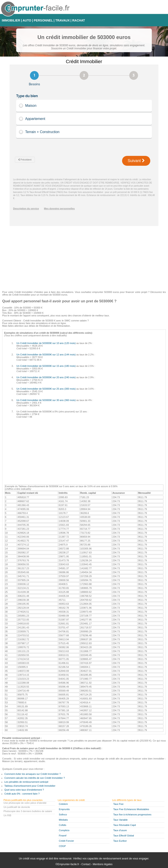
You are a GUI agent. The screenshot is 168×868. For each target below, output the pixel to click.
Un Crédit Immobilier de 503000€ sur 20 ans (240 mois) (46, 377)
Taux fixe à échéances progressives (132, 815)
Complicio (64, 830)
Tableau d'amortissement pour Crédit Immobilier (30, 786)
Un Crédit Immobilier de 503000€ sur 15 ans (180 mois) (46, 366)
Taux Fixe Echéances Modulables (131, 809)
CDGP (62, 846)
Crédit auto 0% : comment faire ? (22, 794)
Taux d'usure (120, 830)
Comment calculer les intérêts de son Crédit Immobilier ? (35, 778)
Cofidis (63, 825)
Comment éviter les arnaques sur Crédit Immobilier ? (32, 774)
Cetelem (63, 804)
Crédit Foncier (66, 841)
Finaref (63, 836)
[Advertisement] (84, 257)
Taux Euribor (120, 841)
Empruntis (64, 809)
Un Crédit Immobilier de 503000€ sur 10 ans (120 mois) (46, 343)
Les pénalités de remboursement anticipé (26, 782)
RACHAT (79, 20)
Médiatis (63, 820)
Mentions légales (103, 864)
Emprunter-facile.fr (68, 864)
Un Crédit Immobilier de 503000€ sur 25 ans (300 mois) (46, 389)
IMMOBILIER (11, 20)
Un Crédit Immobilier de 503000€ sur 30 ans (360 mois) (46, 400)
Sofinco (63, 815)
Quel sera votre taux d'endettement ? (24, 790)
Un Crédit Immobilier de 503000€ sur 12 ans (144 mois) (46, 355)
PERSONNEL (43, 20)
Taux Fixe (118, 804)
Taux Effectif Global (124, 836)
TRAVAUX (63, 20)
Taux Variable (121, 820)
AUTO (27, 20)
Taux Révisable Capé (125, 825)
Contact (86, 864)
